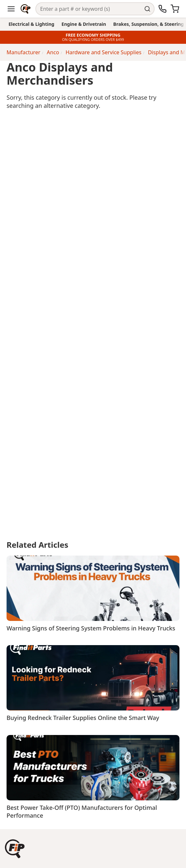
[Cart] (175, 9)
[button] (15, 849)
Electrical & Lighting (31, 24)
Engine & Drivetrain (84, 24)
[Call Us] (162, 9)
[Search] (89, 9)
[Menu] (11, 9)
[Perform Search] (149, 9)
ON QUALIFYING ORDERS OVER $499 (93, 40)
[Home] (26, 9)
